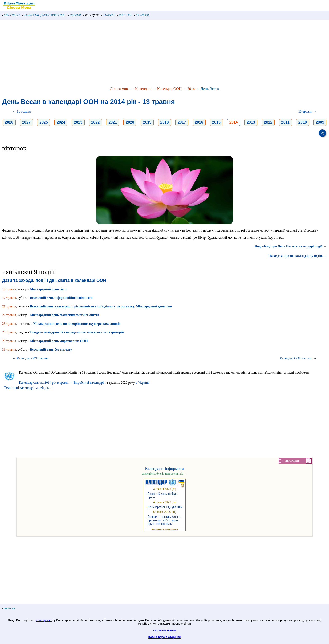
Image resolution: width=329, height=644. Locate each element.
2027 (26, 122)
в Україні (142, 383)
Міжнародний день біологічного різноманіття (65, 315)
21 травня (9, 306)
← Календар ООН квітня (31, 358)
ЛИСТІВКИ (124, 15)
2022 (95, 122)
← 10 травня (22, 111)
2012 (268, 122)
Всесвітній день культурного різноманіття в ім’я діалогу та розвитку (82, 306)
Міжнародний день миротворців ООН (59, 341)
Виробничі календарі (89, 383)
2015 (216, 122)
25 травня (9, 332)
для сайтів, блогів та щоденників (164, 474)
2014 (191, 89)
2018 (164, 122)
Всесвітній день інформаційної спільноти (61, 298)
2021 (113, 122)
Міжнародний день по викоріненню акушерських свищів (77, 324)
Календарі (143, 89)
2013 (251, 122)
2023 (78, 122)
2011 (285, 122)
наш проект (44, 620)
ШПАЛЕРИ (141, 15)
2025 (44, 122)
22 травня (9, 315)
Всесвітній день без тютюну (51, 349)
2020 (130, 122)
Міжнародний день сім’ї (48, 289)
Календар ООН (169, 89)
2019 (147, 122)
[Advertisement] (126, 53)
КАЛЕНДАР (91, 15)
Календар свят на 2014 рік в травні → (46, 383)
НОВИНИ (74, 15)
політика (8, 609)
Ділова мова (120, 89)
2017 (182, 122)
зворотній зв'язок (165, 630)
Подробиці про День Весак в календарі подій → (291, 246)
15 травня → (307, 111)
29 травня (9, 341)
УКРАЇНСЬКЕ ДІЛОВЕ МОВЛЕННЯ (44, 15)
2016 (199, 122)
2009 (320, 122)
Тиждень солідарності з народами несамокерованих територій (77, 332)
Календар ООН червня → (298, 358)
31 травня (9, 349)
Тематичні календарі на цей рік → (29, 388)
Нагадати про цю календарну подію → (298, 256)
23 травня (9, 324)
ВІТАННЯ (108, 15)
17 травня (9, 298)
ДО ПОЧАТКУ (11, 15)
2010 (303, 122)
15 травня (9, 289)
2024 (61, 122)
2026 (9, 122)
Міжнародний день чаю (154, 306)
